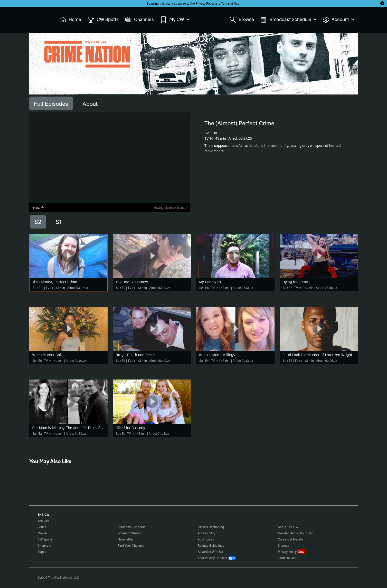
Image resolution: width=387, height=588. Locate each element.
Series (42, 527)
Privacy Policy (205, 3)
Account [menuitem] (338, 20)
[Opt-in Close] (382, 3)
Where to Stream (129, 533)
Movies (43, 533)
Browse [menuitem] (242, 20)
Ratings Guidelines (211, 546)
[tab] (51, 103)
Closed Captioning (211, 527)
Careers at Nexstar (291, 539)
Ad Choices (206, 539)
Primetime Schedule (132, 527)
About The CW (288, 527)
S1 (59, 222)
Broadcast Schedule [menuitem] (288, 20)
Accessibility (206, 533)
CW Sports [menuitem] (103, 20)
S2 (38, 222)
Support (43, 552)
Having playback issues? (171, 208)
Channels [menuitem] (139, 20)
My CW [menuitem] (175, 20)
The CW (40, 18)
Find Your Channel (131, 546)
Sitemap (284, 546)
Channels (44, 546)
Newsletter (125, 539)
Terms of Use (230, 3)
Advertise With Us (210, 552)
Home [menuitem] (70, 20)
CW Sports (45, 539)
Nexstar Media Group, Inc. (296, 533)
